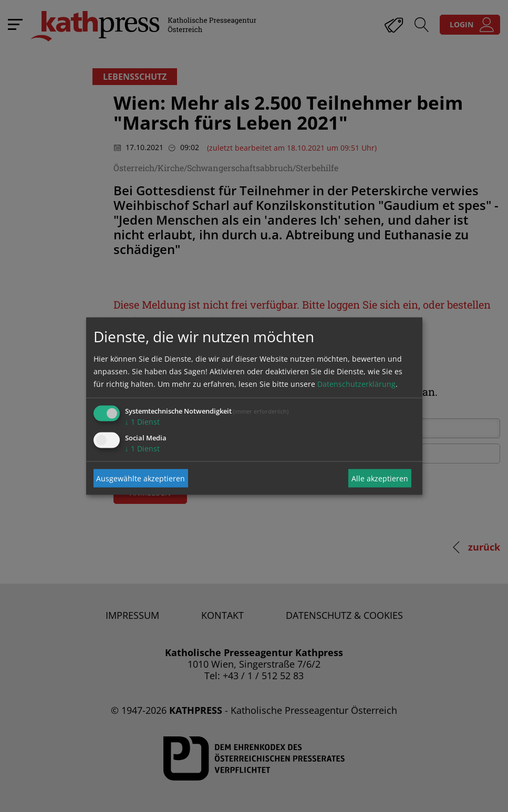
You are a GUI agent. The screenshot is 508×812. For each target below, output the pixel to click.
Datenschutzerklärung (356, 384)
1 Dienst (142, 422)
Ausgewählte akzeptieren (141, 478)
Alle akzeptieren (380, 478)
